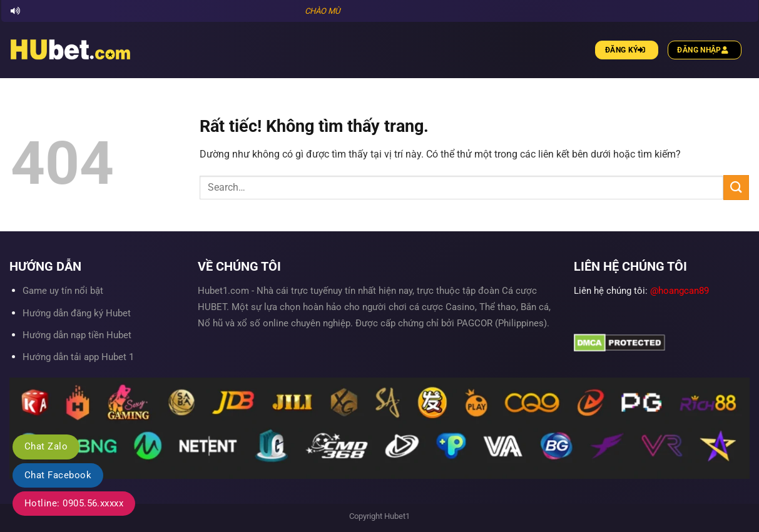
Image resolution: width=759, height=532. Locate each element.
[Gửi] (736, 187)
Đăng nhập (704, 50)
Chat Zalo (46, 446)
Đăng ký (627, 50)
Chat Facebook (58, 475)
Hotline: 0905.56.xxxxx (74, 503)
